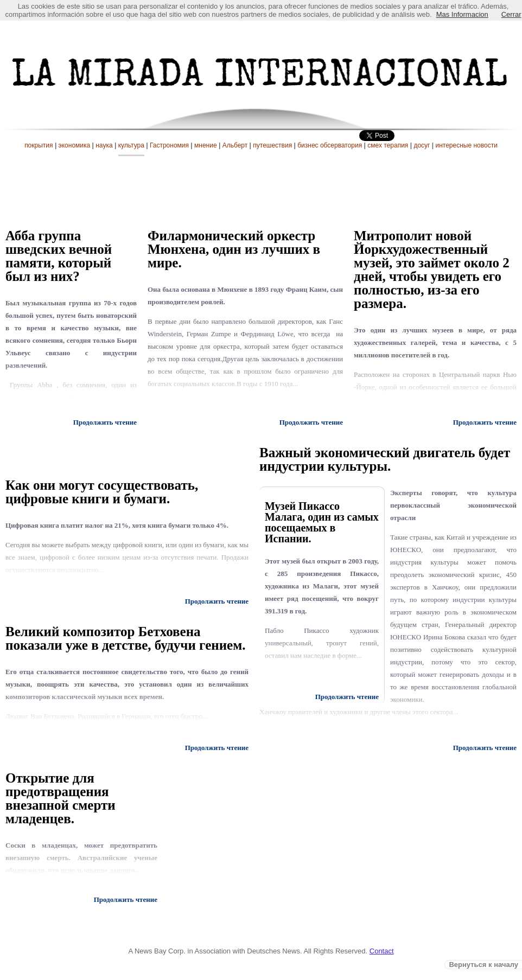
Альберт (235, 145)
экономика (75, 145)
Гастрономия (169, 145)
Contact (382, 951)
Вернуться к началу (483, 965)
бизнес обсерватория (330, 145)
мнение (206, 145)
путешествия (272, 145)
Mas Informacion (462, 14)
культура (131, 145)
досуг (422, 145)
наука (104, 145)
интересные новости (466, 145)
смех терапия (388, 145)
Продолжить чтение (311, 422)
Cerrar (511, 14)
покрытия (39, 145)
